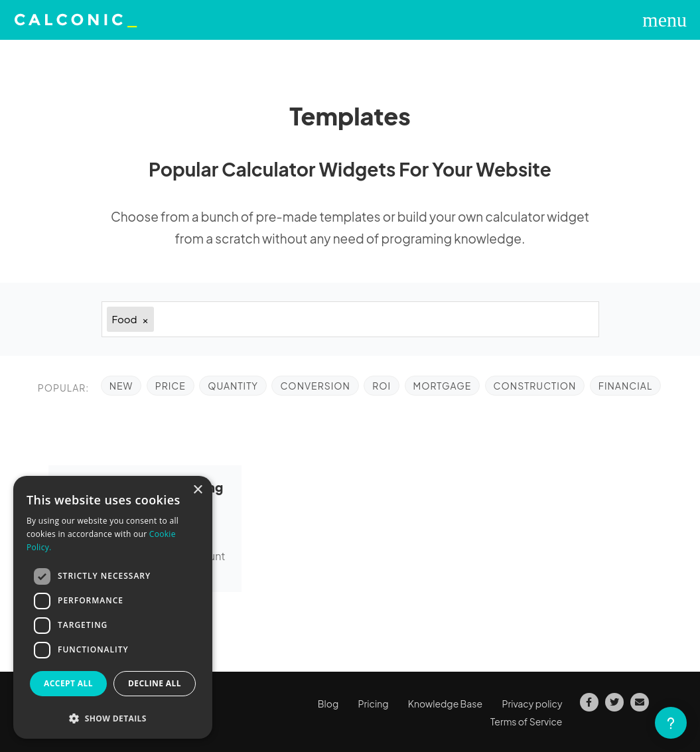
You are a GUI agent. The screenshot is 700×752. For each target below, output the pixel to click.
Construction (535, 386)
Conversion (315, 386)
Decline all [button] (155, 683)
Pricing (374, 704)
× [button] (197, 490)
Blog (328, 704)
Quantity (233, 386)
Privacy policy (532, 704)
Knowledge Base (445, 704)
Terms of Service (526, 721)
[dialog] (113, 607)
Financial (626, 386)
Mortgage (443, 386)
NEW (121, 386)
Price (171, 386)
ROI (382, 386)
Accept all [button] (68, 683)
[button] (113, 718)
